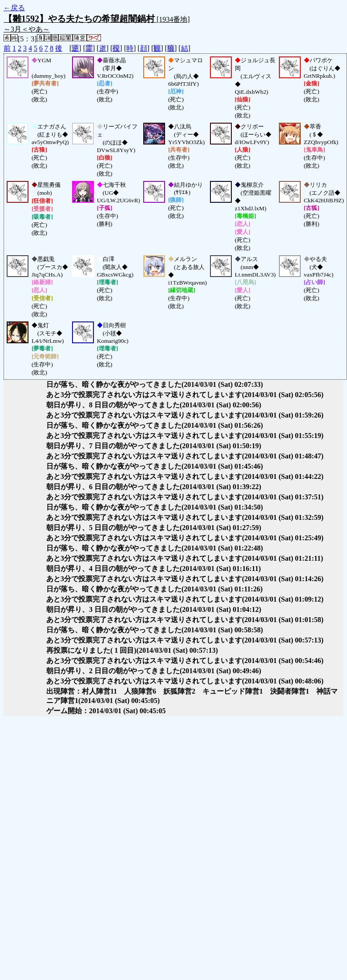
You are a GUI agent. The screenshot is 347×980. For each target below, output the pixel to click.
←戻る (14, 8)
